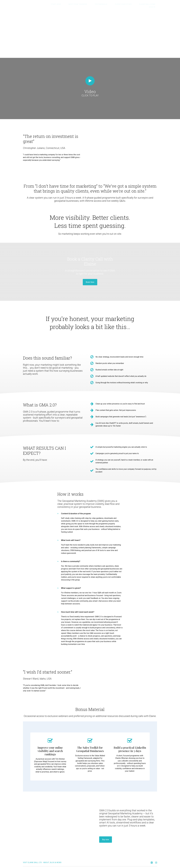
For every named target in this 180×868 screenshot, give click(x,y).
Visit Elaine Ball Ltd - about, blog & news (42, 858)
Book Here (90, 279)
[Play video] (90, 78)
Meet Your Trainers (79, 4)
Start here (60, 4)
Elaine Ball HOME (138, 4)
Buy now (106, 835)
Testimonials (99, 4)
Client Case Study (118, 4)
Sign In (154, 4)
